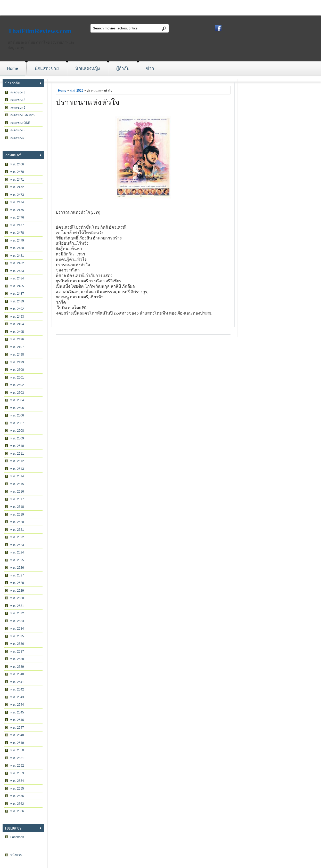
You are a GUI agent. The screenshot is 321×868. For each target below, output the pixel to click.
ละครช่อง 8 (18, 100)
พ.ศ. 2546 (17, 720)
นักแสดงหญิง (88, 68)
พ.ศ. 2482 (17, 263)
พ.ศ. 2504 (17, 400)
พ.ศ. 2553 (17, 773)
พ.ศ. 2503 (17, 393)
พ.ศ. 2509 (17, 438)
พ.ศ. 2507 (17, 423)
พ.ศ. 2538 (17, 659)
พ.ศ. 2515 (17, 484)
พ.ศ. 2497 (17, 347)
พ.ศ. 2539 (17, 667)
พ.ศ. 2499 (17, 362)
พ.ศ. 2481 (17, 256)
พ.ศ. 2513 (17, 469)
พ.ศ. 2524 (17, 552)
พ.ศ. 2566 (17, 811)
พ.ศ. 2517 (17, 499)
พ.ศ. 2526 (17, 568)
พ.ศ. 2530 (17, 598)
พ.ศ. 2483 (17, 271)
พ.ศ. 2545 (17, 712)
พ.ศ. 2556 (17, 796)
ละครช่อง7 (17, 138)
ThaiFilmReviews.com (40, 31)
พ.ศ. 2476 (17, 218)
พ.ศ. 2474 (17, 202)
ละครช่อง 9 (18, 108)
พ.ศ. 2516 (17, 492)
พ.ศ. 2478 (17, 233)
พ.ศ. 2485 (17, 286)
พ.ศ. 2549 (17, 743)
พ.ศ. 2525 (17, 560)
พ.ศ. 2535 (17, 636)
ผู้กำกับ (123, 68)
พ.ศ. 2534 (17, 629)
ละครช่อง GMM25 (22, 115)
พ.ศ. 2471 (17, 180)
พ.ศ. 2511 (17, 454)
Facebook (17, 837)
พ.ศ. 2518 (17, 507)
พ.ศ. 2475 (17, 210)
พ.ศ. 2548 (17, 735)
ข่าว (150, 68)
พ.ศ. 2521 (17, 530)
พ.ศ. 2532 (17, 613)
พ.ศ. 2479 (17, 240)
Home (13, 68)
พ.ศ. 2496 (17, 339)
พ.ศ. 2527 (17, 575)
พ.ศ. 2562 (17, 804)
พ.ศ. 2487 (17, 294)
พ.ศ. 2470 (17, 172)
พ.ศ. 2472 (17, 187)
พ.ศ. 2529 (17, 591)
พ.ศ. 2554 (17, 781)
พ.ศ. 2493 (17, 317)
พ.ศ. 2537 (17, 652)
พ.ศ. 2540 (17, 674)
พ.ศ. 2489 (17, 301)
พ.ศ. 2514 (17, 476)
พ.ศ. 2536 (17, 644)
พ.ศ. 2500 (17, 370)
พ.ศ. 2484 (17, 278)
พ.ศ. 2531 (17, 606)
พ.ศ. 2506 (17, 415)
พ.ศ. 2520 (17, 522)
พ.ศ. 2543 (17, 697)
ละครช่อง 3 (18, 92)
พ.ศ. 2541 (17, 682)
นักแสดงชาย (47, 68)
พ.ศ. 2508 (17, 431)
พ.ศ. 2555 (17, 789)
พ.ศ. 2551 (17, 758)
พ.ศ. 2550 (17, 750)
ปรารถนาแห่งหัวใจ (88, 102)
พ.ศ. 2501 (17, 377)
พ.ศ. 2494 (17, 324)
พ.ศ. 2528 (17, 583)
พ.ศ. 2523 (17, 545)
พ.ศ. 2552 (17, 766)
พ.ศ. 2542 (17, 689)
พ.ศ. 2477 (17, 225)
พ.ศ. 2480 (17, 248)
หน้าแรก (16, 855)
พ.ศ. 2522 (17, 537)
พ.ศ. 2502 (17, 385)
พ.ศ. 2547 (17, 728)
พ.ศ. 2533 (17, 621)
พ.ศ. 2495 (17, 332)
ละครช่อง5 (17, 130)
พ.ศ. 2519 (17, 515)
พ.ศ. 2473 (17, 195)
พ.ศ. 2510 (17, 446)
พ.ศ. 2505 (17, 408)
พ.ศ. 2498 (17, 355)
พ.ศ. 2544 (17, 705)
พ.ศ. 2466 (17, 164)
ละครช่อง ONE (20, 123)
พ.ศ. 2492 (17, 309)
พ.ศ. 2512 (17, 461)
